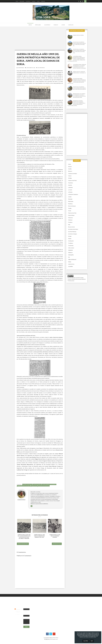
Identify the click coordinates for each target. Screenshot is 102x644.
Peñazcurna (70, 218)
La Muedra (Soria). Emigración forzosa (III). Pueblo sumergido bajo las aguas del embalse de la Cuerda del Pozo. (76, 59)
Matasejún (70, 199)
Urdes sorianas (71, 248)
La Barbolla (70, 187)
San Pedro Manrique (72, 232)
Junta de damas (37, 484)
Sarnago (70, 236)
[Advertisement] (39, 39)
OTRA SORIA (55, 638)
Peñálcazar (70, 220)
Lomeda (70, 197)
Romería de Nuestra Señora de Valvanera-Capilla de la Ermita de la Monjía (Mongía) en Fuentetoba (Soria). (76, 103)
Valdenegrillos (71, 255)
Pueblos (34, 1)
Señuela (70, 239)
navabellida (70, 266)
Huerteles (70, 185)
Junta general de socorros (49, 484)
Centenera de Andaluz (73, 174)
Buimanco (70, 171)
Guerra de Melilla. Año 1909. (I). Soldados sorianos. (55, 536)
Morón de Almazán (72, 206)
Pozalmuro (70, 222)
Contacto (43, 1)
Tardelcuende (71, 241)
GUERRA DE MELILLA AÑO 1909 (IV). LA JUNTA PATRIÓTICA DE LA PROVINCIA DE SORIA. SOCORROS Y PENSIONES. (24, 537)
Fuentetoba (71, 183)
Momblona (70, 204)
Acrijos (70, 164)
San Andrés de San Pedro (73, 229)
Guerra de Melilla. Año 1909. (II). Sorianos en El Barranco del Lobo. (39, 536)
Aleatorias (28, 1)
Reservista (34, 486)
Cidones (70, 176)
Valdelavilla (70, 250)
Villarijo (70, 262)
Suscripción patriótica (43, 486)
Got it (92, 641)
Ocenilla (70, 208)
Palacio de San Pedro (72, 213)
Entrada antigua (57, 544)
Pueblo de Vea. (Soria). (78, 35)
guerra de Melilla (27, 484)
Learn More (86, 641)
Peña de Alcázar (71, 215)
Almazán (70, 167)
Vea (69, 257)
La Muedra (70, 192)
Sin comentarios (41, 68)
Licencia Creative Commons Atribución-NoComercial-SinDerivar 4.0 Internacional (77, 279)
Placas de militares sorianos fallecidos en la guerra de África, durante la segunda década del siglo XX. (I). (77, 81)
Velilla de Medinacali (72, 259)
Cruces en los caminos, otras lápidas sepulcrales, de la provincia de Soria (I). (80, 88)
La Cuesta (70, 190)
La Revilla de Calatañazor (73, 194)
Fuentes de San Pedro (72, 181)
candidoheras (21, 68)
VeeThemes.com (54, 639)
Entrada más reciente (23, 544)
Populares (22, 1)
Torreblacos (71, 243)
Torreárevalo (71, 246)
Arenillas (70, 169)
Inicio (17, 1)
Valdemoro (70, 253)
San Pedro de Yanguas (73, 234)
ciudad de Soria (71, 264)
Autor (38, 1)
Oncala (70, 211)
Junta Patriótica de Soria (24, 486)
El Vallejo (70, 178)
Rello (69, 225)
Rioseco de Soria (71, 227)
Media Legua (71, 201)
